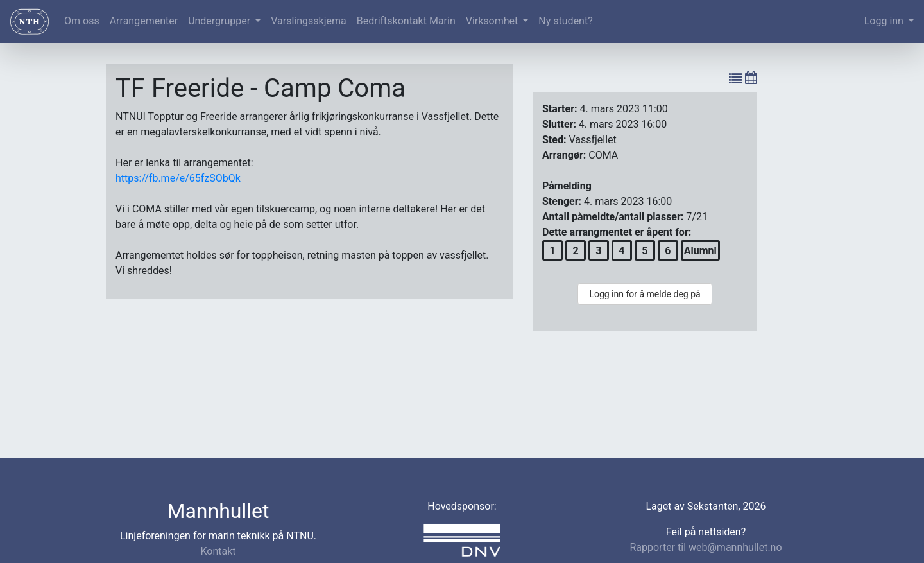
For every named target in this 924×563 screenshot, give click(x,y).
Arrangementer (144, 21)
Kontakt (218, 551)
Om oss (82, 21)
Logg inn (885, 21)
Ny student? (565, 21)
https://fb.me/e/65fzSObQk (178, 178)
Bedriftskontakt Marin (406, 21)
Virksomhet (493, 21)
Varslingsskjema (308, 21)
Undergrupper (220, 21)
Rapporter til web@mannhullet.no (706, 547)
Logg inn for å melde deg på (645, 294)
